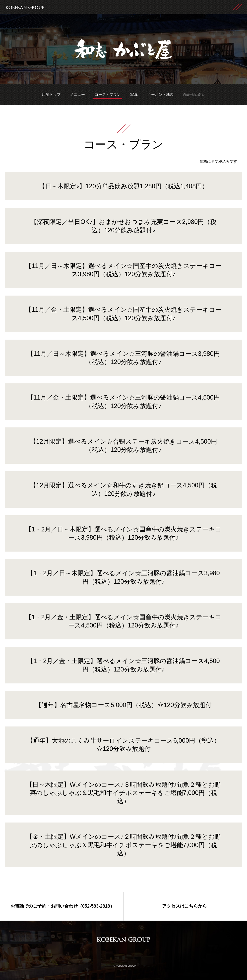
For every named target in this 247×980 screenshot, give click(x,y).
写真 (134, 94)
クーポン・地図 (160, 94)
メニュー (77, 94)
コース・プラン (108, 94)
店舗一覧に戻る (193, 95)
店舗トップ (51, 94)
